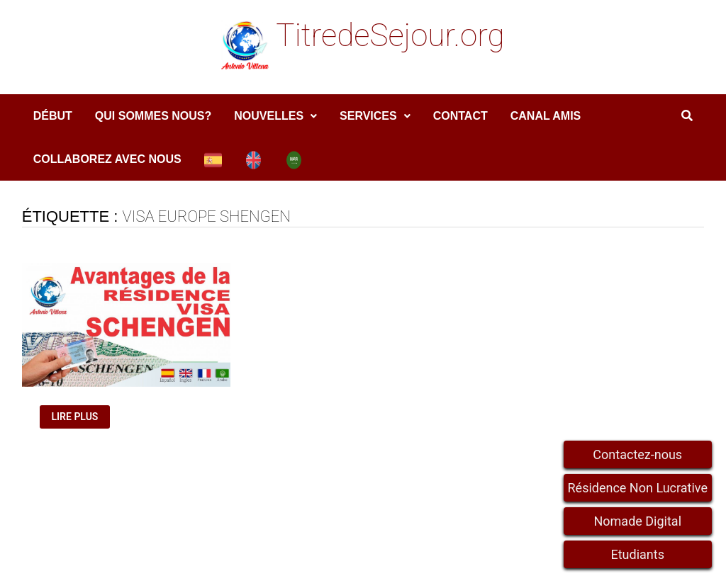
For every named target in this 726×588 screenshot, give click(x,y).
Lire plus (79, 417)
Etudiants (638, 554)
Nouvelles (269, 116)
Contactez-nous (637, 454)
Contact (460, 116)
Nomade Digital (637, 521)
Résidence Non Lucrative (638, 488)
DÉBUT (53, 116)
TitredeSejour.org (390, 35)
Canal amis (546, 116)
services (368, 116)
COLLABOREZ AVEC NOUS (107, 159)
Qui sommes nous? (153, 116)
